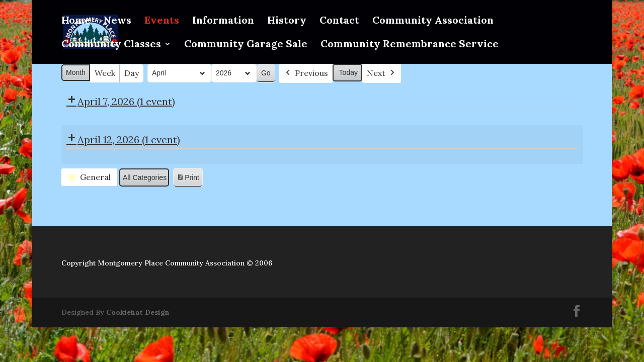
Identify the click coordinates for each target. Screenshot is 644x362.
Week (105, 73)
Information (223, 21)
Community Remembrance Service (410, 45)
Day (132, 73)
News (117, 21)
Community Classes (111, 45)
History (287, 21)
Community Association (433, 21)
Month (76, 72)
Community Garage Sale (246, 45)
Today (348, 72)
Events (162, 21)
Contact (339, 21)
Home (76, 21)
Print (188, 179)
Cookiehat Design (138, 312)
